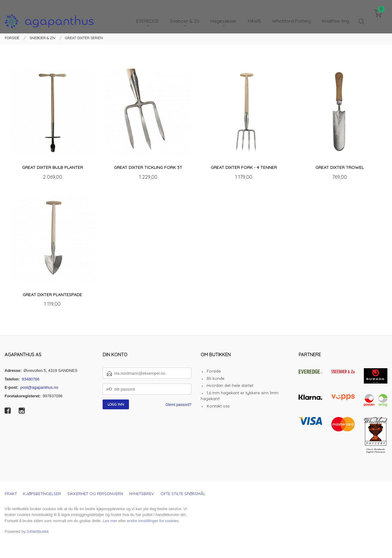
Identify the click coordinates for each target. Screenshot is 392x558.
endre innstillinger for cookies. (153, 521)
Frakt (11, 494)
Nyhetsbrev (142, 494)
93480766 (31, 379)
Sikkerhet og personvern (95, 494)
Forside (214, 371)
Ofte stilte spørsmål (183, 494)
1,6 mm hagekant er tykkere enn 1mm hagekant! (239, 396)
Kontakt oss (218, 406)
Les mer (110, 521)
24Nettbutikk (38, 531)
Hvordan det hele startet (230, 385)
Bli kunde (216, 378)
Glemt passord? (178, 405)
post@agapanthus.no (39, 387)
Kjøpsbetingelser (42, 494)
